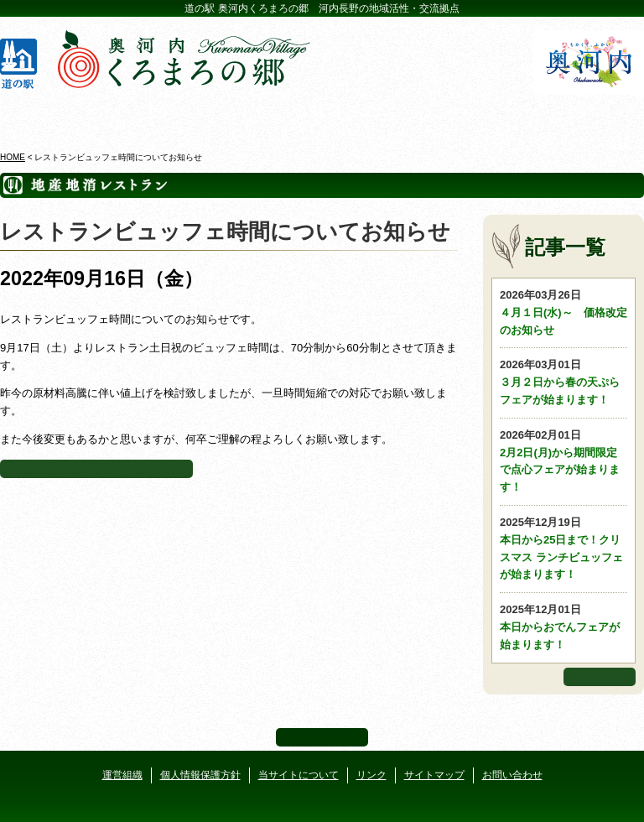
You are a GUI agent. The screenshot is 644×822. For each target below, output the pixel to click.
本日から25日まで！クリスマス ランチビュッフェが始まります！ (563, 547)
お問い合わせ (512, 775)
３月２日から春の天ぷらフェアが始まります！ (563, 381)
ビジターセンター (162, 117)
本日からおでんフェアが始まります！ (563, 626)
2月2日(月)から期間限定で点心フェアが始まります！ (563, 460)
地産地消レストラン (376, 117)
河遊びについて (482, 117)
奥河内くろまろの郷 (55, 117)
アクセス (589, 117)
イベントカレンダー (268, 117)
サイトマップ (434, 775)
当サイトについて (299, 775)
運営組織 (122, 775)
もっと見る (600, 677)
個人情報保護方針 (200, 775)
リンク (371, 775)
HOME (13, 157)
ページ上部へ (322, 737)
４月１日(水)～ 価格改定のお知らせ (563, 312)
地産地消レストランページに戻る (96, 469)
